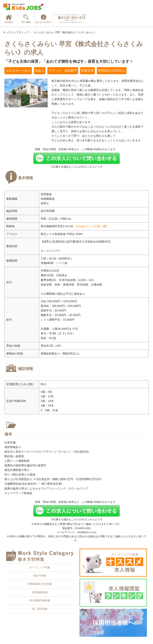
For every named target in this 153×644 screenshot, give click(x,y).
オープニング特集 (40, 567)
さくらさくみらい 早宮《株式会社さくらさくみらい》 (65, 32)
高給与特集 (40, 576)
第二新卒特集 (40, 609)
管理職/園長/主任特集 (40, 584)
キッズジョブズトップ (16, 32)
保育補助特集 (40, 592)
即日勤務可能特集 (40, 600)
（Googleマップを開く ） (91, 226)
